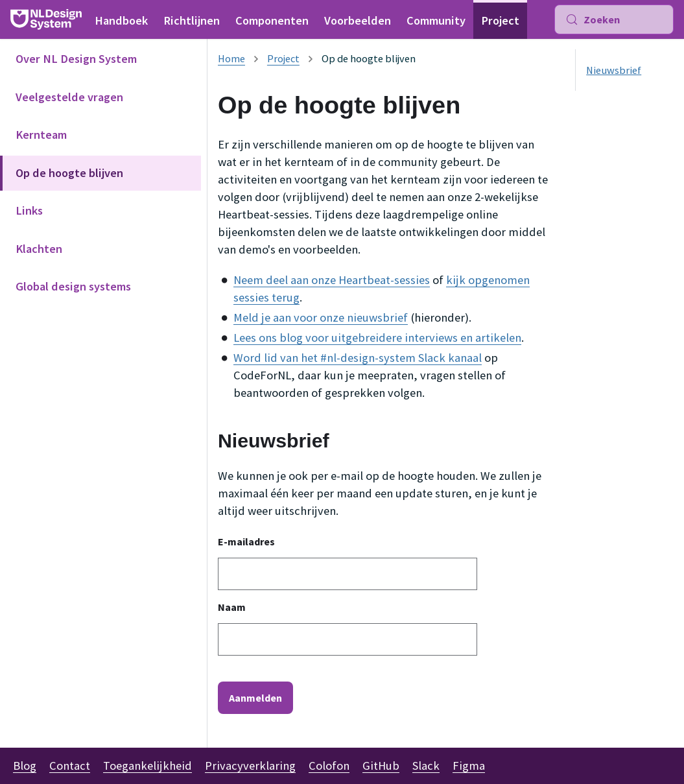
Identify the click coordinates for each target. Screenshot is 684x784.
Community (436, 20)
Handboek (121, 20)
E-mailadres (246, 541)
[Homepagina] (231, 58)
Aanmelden (255, 698)
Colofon (329, 766)
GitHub (381, 766)
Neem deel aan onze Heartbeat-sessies (332, 280)
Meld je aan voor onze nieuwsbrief (321, 317)
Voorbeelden (358, 20)
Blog (25, 766)
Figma (469, 766)
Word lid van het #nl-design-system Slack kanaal (358, 358)
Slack (426, 766)
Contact (70, 766)
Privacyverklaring (250, 766)
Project (500, 20)
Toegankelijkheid (147, 766)
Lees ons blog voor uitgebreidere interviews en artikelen (377, 338)
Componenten (272, 20)
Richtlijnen (192, 20)
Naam (232, 607)
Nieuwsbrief (614, 70)
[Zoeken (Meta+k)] (614, 19)
